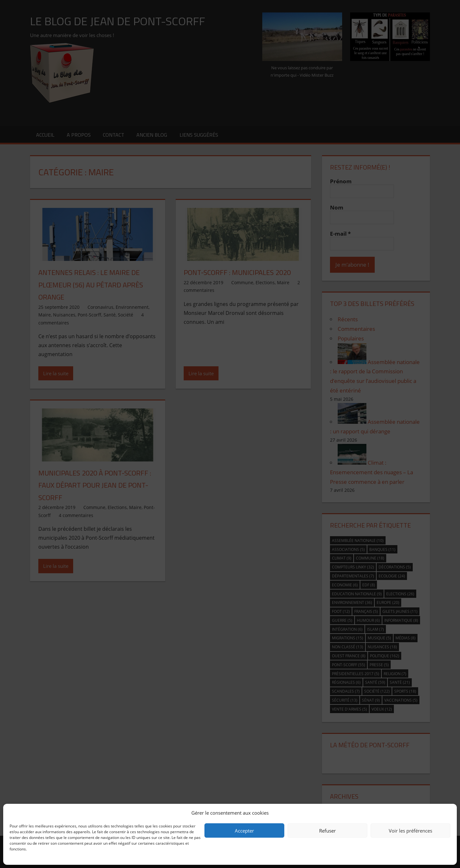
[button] (447, 813)
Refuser (327, 831)
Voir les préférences (410, 831)
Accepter (244, 831)
